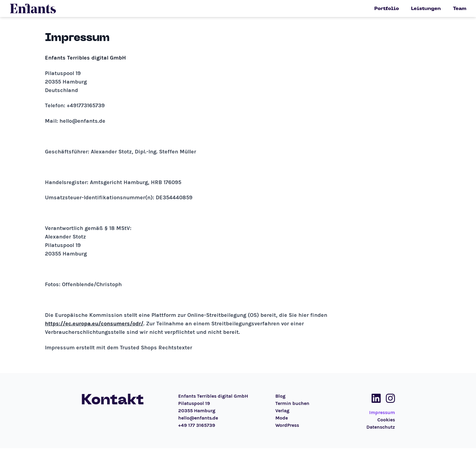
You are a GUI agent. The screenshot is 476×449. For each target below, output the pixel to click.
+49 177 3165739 (197, 425)
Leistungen (426, 9)
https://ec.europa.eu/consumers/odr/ (94, 324)
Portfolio (387, 9)
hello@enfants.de (198, 418)
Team (460, 9)
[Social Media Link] (374, 398)
